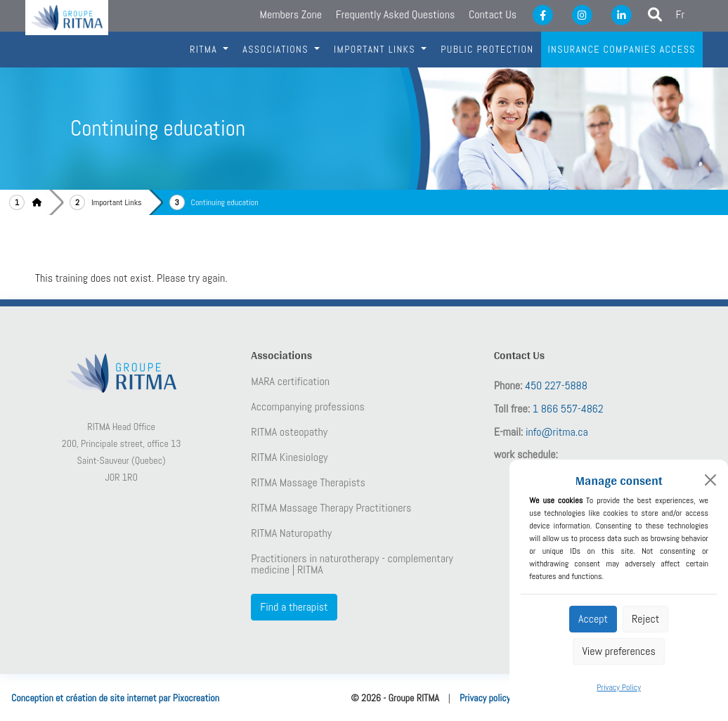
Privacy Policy (619, 687)
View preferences (618, 651)
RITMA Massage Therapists (308, 483)
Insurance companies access (622, 49)
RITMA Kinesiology (289, 457)
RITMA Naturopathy (291, 533)
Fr (681, 14)
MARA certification (290, 382)
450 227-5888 (556, 385)
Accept (593, 619)
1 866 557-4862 (568, 409)
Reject (645, 619)
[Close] (710, 480)
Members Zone (291, 14)
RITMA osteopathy (289, 432)
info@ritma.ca (557, 432)
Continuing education (225, 202)
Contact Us (493, 14)
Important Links (117, 202)
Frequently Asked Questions (396, 14)
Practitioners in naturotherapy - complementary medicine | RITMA (352, 564)
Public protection (487, 49)
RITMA (205, 49)
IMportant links (376, 49)
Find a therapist (294, 607)
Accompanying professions (307, 407)
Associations (277, 49)
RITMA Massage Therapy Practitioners (331, 508)
